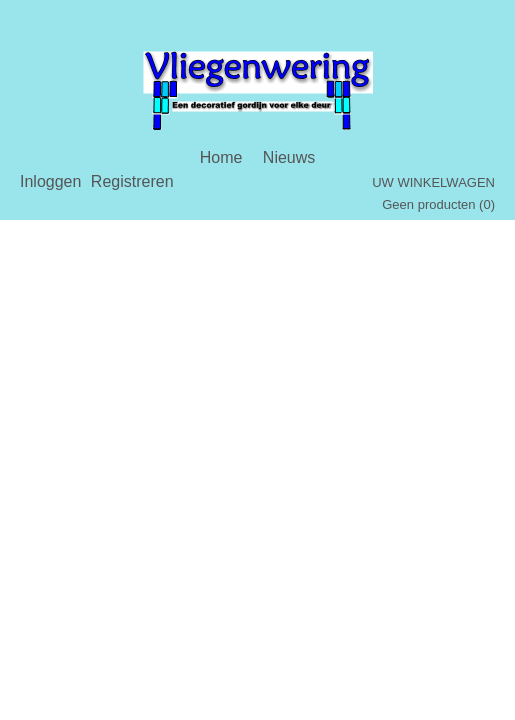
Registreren (132, 181)
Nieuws (289, 157)
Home (221, 157)
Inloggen (50, 181)
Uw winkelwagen (433, 182)
